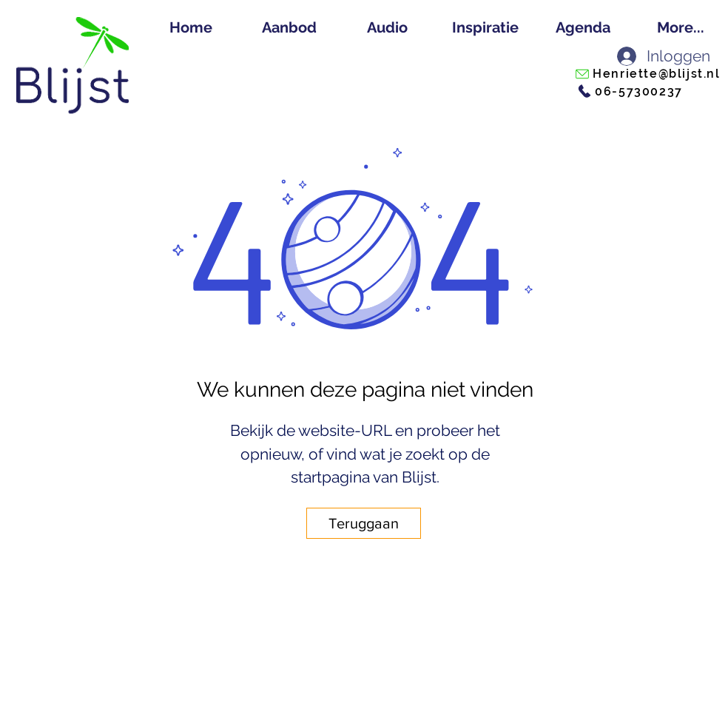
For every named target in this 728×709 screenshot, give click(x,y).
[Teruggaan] (364, 523)
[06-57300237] (630, 91)
